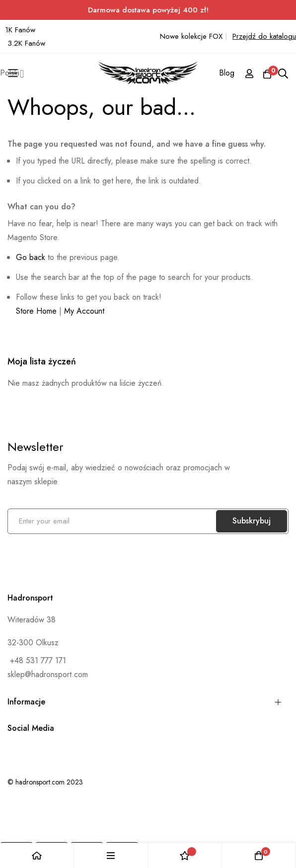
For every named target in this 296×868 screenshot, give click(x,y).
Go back (31, 257)
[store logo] (148, 74)
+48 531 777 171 (37, 660)
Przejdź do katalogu (264, 36)
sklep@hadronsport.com (48, 674)
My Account (84, 311)
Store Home (36, 311)
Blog (227, 73)
